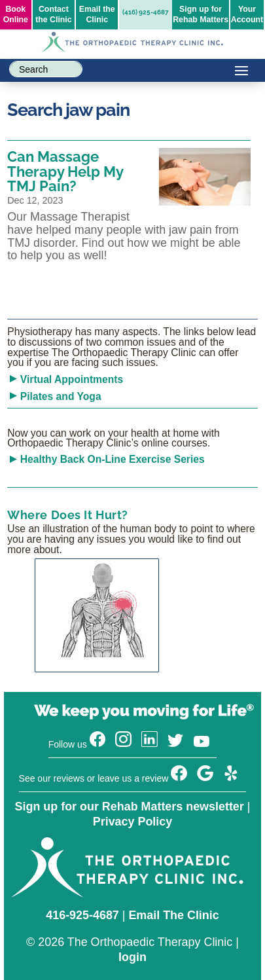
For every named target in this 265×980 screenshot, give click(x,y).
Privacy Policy (132, 822)
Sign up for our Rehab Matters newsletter (130, 807)
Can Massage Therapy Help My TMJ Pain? (65, 171)
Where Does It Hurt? (68, 515)
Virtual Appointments (72, 379)
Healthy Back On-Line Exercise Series (113, 459)
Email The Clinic (173, 915)
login (132, 957)
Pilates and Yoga (61, 396)
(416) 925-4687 (146, 12)
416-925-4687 (82, 915)
